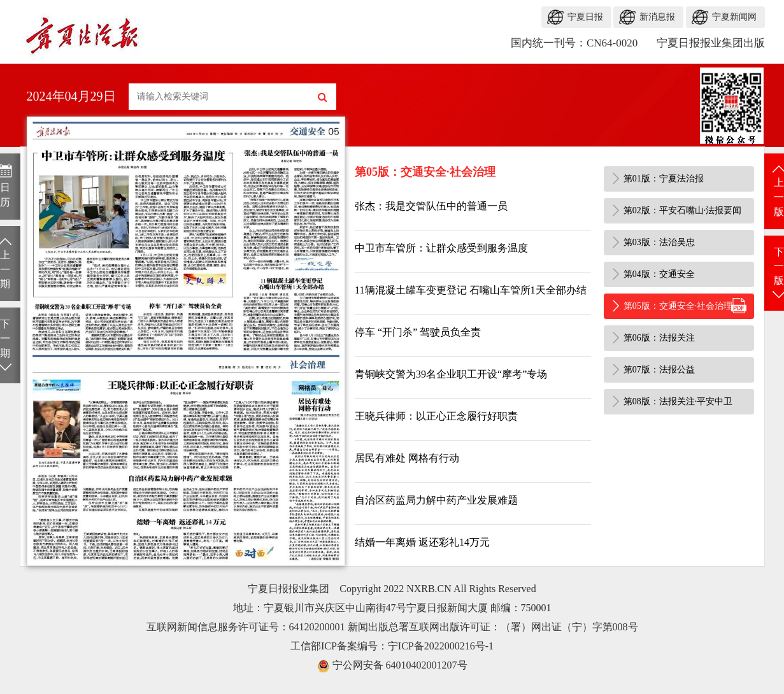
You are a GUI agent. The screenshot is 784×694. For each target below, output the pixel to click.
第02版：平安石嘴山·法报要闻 (683, 210)
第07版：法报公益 (659, 370)
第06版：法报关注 (659, 338)
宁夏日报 (585, 17)
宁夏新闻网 (734, 17)
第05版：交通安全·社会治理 (678, 306)
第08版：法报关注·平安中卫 (678, 401)
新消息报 (657, 17)
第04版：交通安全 (659, 274)
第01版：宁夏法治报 (664, 179)
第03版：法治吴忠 (659, 242)
